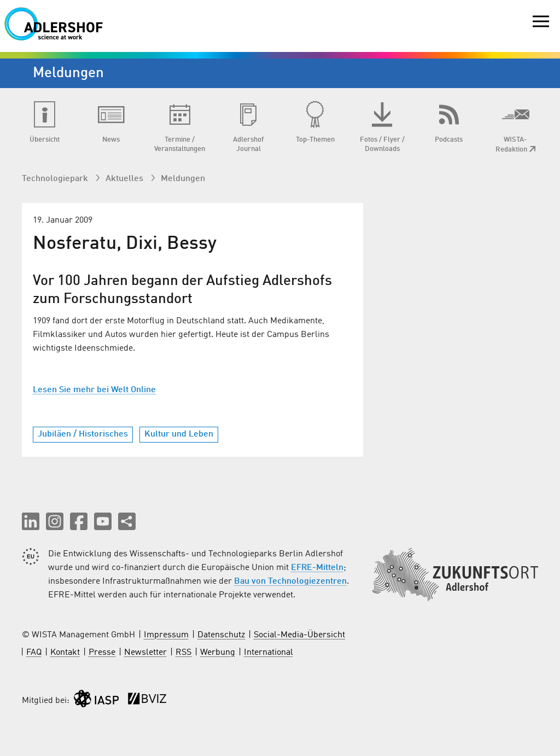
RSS (183, 653)
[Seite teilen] (127, 521)
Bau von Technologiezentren (290, 581)
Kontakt (65, 653)
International (269, 653)
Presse (102, 653)
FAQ (34, 653)
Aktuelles (126, 179)
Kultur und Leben (179, 434)
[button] (31, 521)
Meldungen (183, 179)
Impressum (166, 635)
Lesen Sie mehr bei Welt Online (94, 390)
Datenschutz (221, 635)
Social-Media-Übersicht (299, 635)
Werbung (218, 653)
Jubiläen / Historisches (83, 434)
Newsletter (145, 653)
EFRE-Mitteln (317, 568)
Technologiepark (56, 179)
